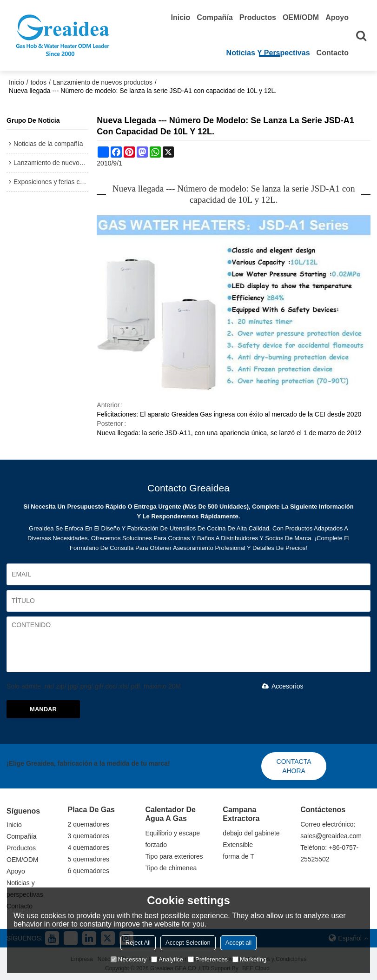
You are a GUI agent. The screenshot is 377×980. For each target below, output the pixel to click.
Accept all (238, 943)
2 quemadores (89, 824)
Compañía (215, 17)
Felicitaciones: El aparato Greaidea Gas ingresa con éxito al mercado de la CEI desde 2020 (229, 414)
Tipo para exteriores (174, 856)
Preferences (208, 959)
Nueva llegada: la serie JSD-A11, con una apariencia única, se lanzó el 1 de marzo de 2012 (229, 433)
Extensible (238, 845)
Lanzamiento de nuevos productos (103, 82)
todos (39, 82)
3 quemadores (89, 836)
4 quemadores (89, 848)
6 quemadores (89, 871)
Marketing (249, 959)
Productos (258, 17)
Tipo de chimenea (171, 868)
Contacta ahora (294, 766)
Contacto (333, 53)
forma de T (238, 856)
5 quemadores (89, 859)
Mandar (43, 709)
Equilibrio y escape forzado (172, 839)
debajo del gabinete (251, 833)
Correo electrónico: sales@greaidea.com (331, 830)
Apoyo (337, 17)
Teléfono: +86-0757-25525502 (329, 853)
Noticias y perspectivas (268, 53)
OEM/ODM (301, 17)
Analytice (167, 959)
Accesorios (281, 686)
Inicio (181, 17)
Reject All (138, 943)
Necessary (129, 959)
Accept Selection (188, 943)
